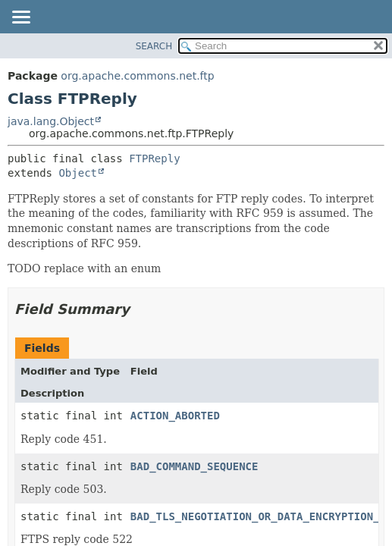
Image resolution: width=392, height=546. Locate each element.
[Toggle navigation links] (20, 18)
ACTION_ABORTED (175, 416)
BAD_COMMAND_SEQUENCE (194, 466)
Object (78, 173)
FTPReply (154, 158)
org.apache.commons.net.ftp (137, 76)
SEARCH (154, 46)
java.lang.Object (51, 121)
